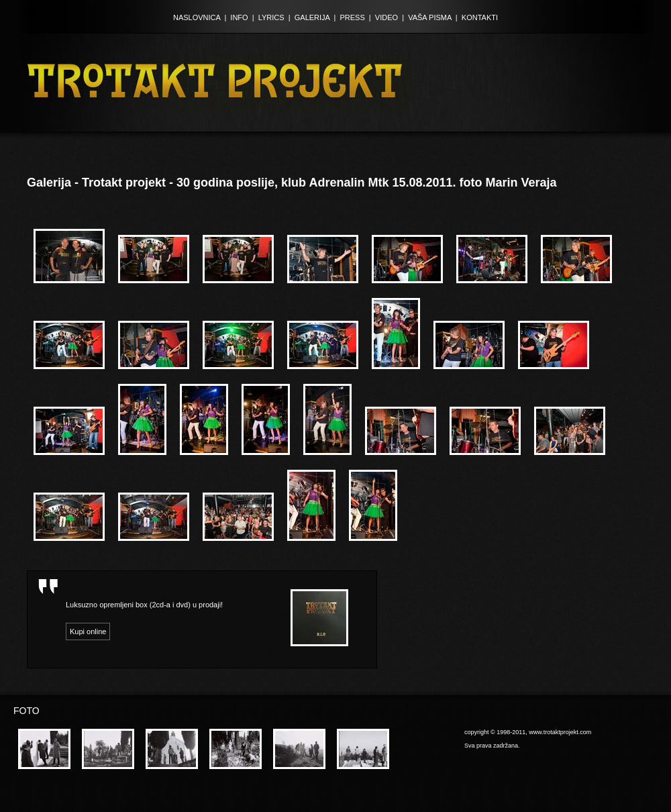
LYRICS (271, 17)
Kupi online (88, 631)
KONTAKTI (480, 17)
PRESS (352, 17)
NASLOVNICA (197, 17)
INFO (239, 17)
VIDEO (386, 17)
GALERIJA (312, 17)
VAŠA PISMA (430, 17)
